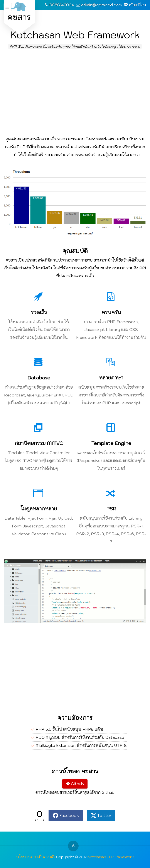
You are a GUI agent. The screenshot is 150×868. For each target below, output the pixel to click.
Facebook (69, 815)
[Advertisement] (75, 93)
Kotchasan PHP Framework (111, 857)
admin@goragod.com (101, 5)
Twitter (104, 815)
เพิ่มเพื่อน (138, 5)
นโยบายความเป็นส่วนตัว (36, 857)
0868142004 (62, 5)
